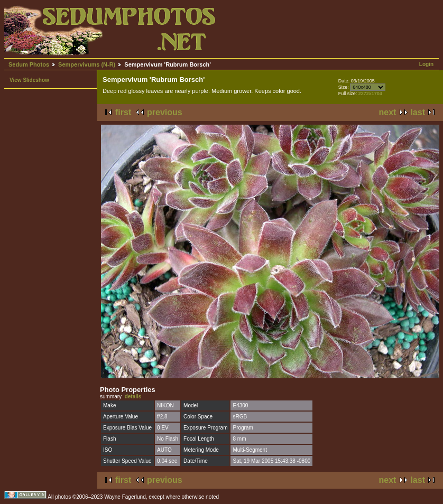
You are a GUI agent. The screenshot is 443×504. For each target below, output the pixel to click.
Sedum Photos (29, 64)
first (123, 112)
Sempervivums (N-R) (87, 64)
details (133, 396)
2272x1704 (370, 94)
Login (426, 64)
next (388, 112)
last (418, 112)
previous (165, 112)
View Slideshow (29, 80)
